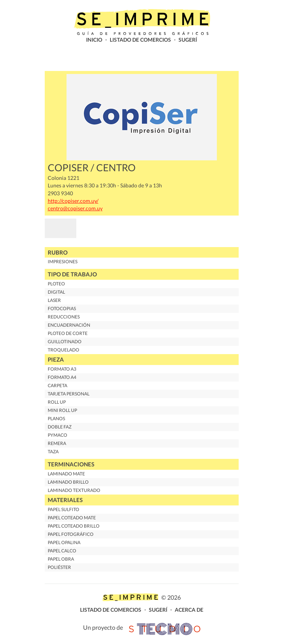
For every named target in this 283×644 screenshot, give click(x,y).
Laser (54, 300)
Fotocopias (62, 308)
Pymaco (58, 435)
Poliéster (59, 567)
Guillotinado (65, 342)
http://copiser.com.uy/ (73, 201)
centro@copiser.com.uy (75, 208)
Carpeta (58, 385)
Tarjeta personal (69, 394)
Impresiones (63, 262)
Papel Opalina (64, 542)
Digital (56, 292)
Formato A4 (62, 377)
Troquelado (64, 350)
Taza (53, 452)
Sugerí (188, 40)
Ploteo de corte (68, 333)
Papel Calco (62, 551)
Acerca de (189, 610)
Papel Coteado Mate (72, 518)
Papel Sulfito (64, 509)
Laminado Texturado (74, 490)
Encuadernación (69, 325)
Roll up (57, 402)
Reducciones (64, 317)
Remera (57, 443)
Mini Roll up (62, 410)
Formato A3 (62, 369)
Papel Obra (61, 559)
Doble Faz (60, 427)
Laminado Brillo (68, 482)
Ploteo (56, 284)
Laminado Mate (66, 474)
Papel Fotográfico (71, 534)
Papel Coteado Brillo (74, 526)
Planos (56, 419)
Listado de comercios (140, 40)
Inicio (94, 40)
